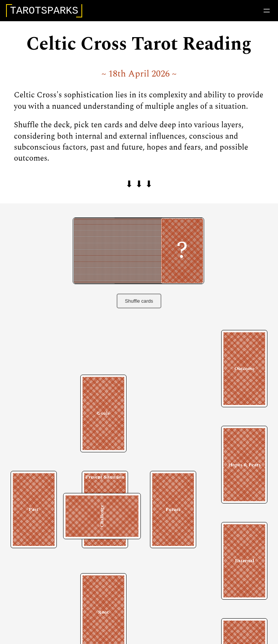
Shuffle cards (139, 303)
